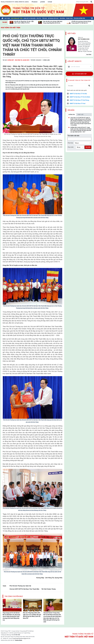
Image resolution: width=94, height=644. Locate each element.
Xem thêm (89, 55)
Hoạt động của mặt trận (10, 28)
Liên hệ (27, 2)
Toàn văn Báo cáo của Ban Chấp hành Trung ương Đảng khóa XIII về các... (53, 22)
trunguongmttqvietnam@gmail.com (21, 638)
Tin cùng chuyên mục (14, 596)
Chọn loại (70, 143)
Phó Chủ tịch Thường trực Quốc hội (20, 586)
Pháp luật (81, 115)
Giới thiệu (72, 33)
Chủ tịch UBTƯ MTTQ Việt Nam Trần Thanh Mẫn (24, 589)
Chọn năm (71, 147)
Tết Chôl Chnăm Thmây (49, 589)
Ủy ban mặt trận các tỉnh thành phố (79, 80)
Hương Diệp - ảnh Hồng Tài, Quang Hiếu (18, 60)
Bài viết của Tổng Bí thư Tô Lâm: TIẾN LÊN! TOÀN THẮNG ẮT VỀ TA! (24, 22)
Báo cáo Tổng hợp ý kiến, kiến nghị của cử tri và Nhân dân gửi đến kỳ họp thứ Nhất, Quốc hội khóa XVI (32, 615)
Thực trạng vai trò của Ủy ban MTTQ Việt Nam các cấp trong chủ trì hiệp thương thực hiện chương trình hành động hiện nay (11, 616)
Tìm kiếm (88, 147)
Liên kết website (74, 61)
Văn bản (71, 110)
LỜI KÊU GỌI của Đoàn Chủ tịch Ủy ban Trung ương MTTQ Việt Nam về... (81, 22)
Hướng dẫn (72, 115)
